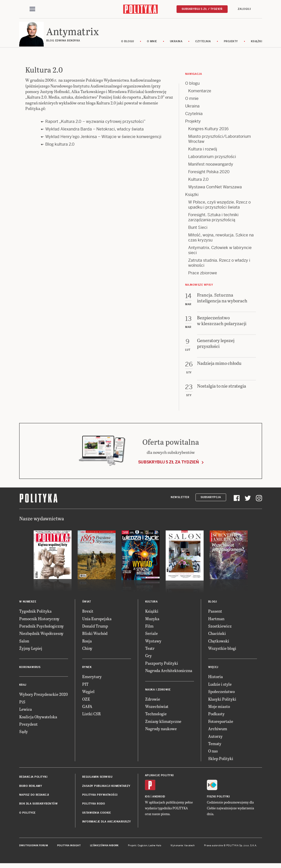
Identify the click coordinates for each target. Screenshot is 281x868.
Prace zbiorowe (203, 278)
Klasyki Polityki (222, 704)
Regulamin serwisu (97, 782)
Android (159, 801)
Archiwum (218, 733)
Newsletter (180, 502)
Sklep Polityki (221, 763)
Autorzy (215, 741)
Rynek (87, 672)
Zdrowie (153, 704)
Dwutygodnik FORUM (34, 850)
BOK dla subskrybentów (39, 808)
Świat (87, 606)
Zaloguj (244, 9)
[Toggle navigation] (32, 10)
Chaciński (217, 638)
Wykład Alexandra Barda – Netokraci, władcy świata (94, 134)
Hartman (216, 623)
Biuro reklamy (31, 791)
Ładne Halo (155, 850)
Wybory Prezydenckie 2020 (44, 699)
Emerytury (92, 681)
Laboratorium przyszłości (212, 161)
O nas (213, 756)
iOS (147, 801)
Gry (148, 660)
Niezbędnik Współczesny (41, 638)
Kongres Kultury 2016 (208, 134)
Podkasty (216, 718)
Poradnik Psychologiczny (41, 631)
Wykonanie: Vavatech (183, 850)
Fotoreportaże (221, 726)
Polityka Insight (69, 850)
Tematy (215, 748)
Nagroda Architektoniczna (169, 675)
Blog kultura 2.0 (60, 149)
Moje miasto (219, 711)
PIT (85, 689)
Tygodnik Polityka (35, 616)
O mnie (158, 46)
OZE (86, 704)
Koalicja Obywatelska (38, 721)
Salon (24, 646)
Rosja (87, 646)
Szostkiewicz (220, 631)
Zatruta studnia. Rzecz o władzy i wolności (219, 268)
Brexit (88, 616)
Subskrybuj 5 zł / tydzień (202, 9)
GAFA (87, 711)
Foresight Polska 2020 (209, 177)
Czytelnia (209, 46)
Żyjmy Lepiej (31, 653)
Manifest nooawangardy (211, 169)
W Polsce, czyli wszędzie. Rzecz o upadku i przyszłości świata (219, 209)
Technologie (156, 718)
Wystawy (153, 646)
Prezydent (28, 729)
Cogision (143, 850)
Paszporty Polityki (162, 668)
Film (149, 631)
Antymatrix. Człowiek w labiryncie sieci (220, 255)
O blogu (133, 46)
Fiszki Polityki (218, 801)
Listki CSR (91, 718)
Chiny (87, 653)
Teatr (150, 653)
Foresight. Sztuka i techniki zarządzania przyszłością (213, 222)
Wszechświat (157, 711)
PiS (22, 707)
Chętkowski (219, 646)
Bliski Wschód (95, 638)
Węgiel (88, 696)
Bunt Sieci (198, 232)
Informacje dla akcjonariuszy (107, 826)
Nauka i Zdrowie (158, 694)
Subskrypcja (211, 502)
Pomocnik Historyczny (39, 623)
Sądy (24, 736)
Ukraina (182, 46)
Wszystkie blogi (222, 653)
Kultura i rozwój (203, 154)
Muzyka (152, 623)
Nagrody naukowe (161, 733)
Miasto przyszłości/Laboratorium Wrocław (220, 144)
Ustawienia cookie (97, 818)
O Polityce (27, 818)
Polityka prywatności (100, 800)
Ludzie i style (220, 689)
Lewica (26, 714)
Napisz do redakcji (34, 800)
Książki (262, 46)
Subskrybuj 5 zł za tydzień (168, 467)
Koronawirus (30, 672)
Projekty (236, 46)
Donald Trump (95, 631)
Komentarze (200, 96)
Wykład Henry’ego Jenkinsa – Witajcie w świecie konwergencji (103, 141)
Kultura (152, 606)
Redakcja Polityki (33, 782)
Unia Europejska (97, 623)
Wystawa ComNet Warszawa (215, 192)
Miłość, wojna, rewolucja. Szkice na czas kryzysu (221, 242)
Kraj (23, 690)
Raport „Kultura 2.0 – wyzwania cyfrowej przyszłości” (95, 126)
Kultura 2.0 (198, 184)
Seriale (152, 638)
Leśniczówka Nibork (104, 850)
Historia (215, 681)
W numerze (28, 606)
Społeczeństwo (221, 696)
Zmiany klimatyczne (163, 726)
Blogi (213, 606)
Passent (215, 616)
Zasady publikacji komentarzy (106, 791)
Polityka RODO (94, 808)
